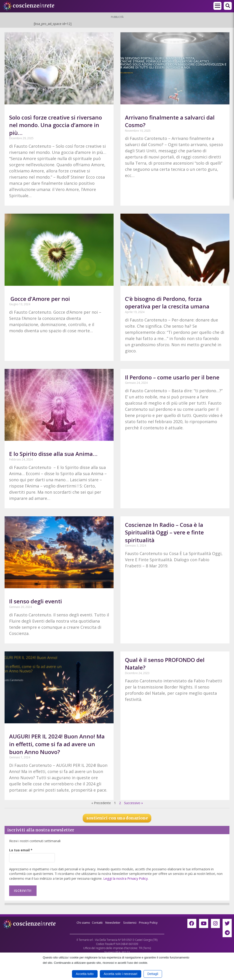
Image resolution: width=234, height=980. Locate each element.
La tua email (21, 850)
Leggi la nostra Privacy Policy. (125, 878)
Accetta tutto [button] (85, 974)
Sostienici (131, 921)
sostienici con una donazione (117, 818)
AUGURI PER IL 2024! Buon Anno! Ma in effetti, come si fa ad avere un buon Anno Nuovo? (57, 744)
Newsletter (113, 921)
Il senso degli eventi (36, 601)
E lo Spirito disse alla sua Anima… (53, 454)
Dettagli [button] (153, 974)
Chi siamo (81, 921)
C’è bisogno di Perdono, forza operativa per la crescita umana (167, 303)
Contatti (96, 921)
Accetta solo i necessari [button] (121, 974)
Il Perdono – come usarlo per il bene (172, 377)
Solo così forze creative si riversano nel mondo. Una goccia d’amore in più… (56, 125)
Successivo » (133, 803)
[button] (228, 6)
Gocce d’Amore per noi (40, 299)
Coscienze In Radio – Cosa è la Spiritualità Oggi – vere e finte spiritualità (164, 532)
